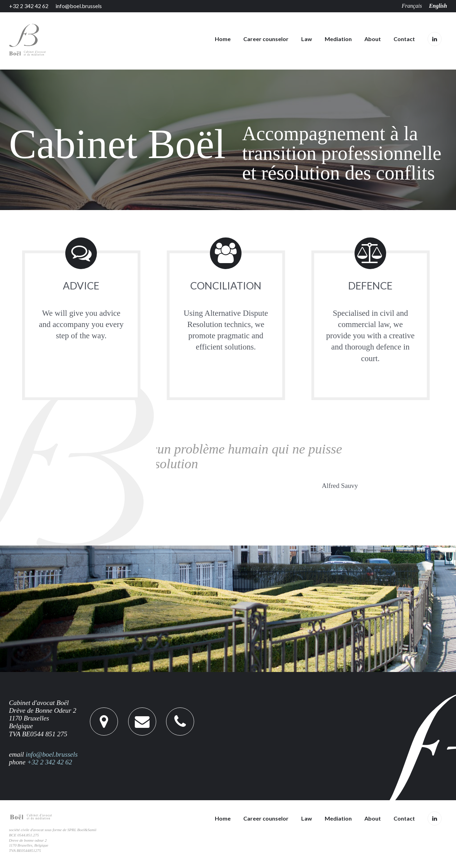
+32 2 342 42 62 (29, 6)
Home (223, 39)
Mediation (338, 39)
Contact (404, 39)
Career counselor (266, 39)
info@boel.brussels (79, 6)
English (438, 6)
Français (412, 6)
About (373, 39)
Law (307, 39)
